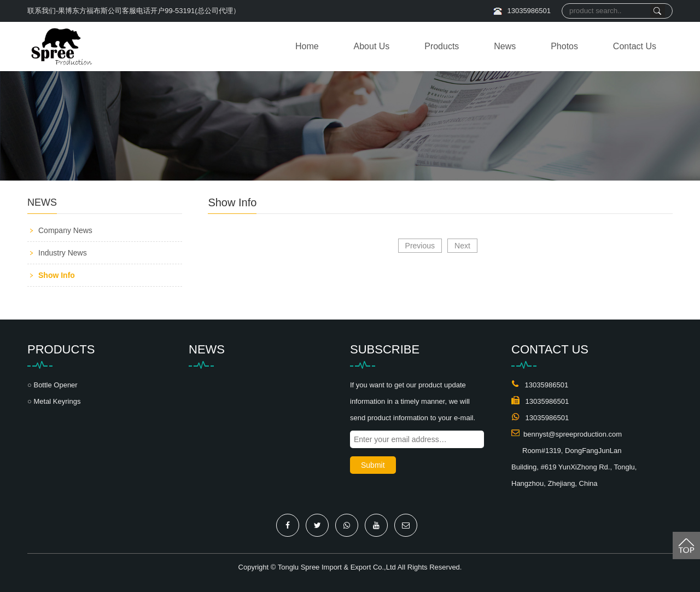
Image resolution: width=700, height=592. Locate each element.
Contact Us (635, 46)
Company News (65, 230)
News (505, 46)
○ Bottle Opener (52, 385)
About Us (372, 46)
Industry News (63, 253)
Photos (564, 46)
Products (442, 46)
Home (307, 46)
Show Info (57, 275)
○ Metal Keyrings (54, 401)
